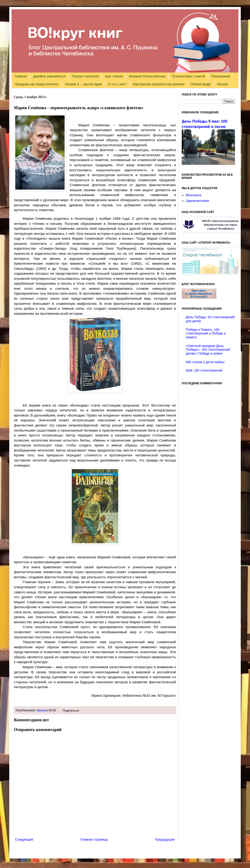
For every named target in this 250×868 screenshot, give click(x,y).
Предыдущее (165, 839)
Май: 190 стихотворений (204, 370)
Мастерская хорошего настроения (159, 84)
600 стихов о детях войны (205, 362)
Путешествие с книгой (188, 76)
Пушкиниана (220, 76)
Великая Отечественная (147, 76)
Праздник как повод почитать (37, 84)
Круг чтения (114, 76)
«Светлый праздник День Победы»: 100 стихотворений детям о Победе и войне (208, 350)
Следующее (24, 839)
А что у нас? (117, 84)
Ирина (41, 710)
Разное (222, 84)
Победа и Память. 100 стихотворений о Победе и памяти (206, 334)
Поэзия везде (201, 84)
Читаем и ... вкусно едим (83, 84)
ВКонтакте (194, 195)
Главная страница (94, 839)
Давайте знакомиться (49, 76)
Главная (21, 76)
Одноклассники (197, 201)
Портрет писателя (85, 76)
